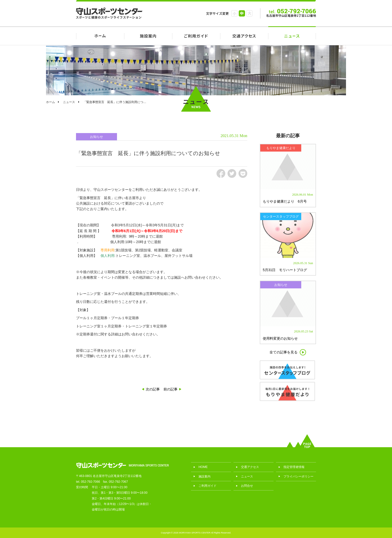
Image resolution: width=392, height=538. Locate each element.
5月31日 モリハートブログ (285, 270)
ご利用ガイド (196, 36)
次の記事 (153, 389)
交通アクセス (244, 36)
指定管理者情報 (294, 467)
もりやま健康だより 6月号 (285, 201)
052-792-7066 (90, 482)
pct (243, 173)
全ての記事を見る (283, 352)
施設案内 (148, 36)
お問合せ (247, 486)
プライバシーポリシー (298, 476)
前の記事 (170, 389)
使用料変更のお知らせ (280, 338)
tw (232, 173)
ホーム (50, 102)
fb (221, 173)
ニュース (292, 36)
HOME (100, 36)
